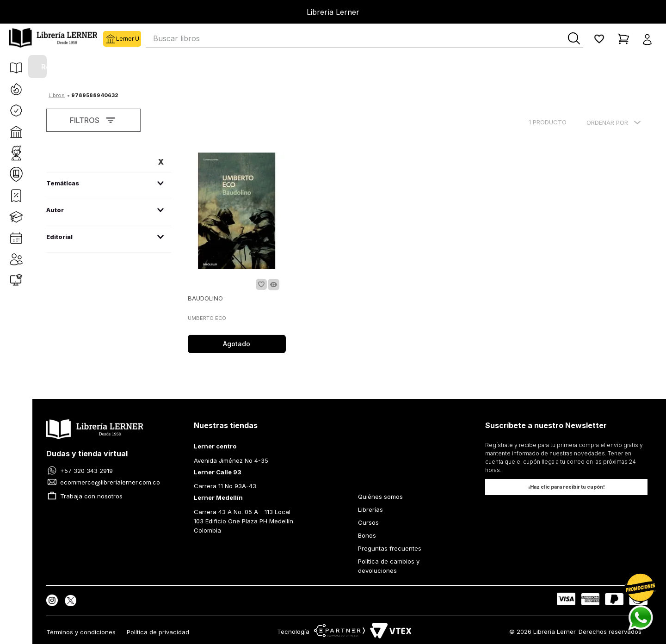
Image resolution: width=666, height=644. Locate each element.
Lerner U (110, 39)
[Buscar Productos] (574, 38)
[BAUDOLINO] (237, 254)
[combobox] (364, 39)
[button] (650, 39)
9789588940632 (95, 95)
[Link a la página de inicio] (57, 94)
